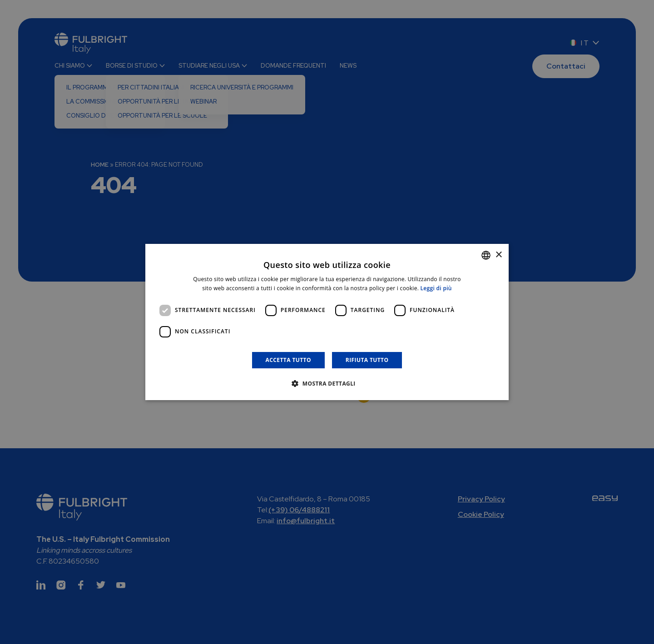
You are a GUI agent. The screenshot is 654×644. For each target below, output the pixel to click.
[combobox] (486, 255)
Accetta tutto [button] (288, 360)
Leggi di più (436, 288)
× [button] (498, 255)
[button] (327, 383)
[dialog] (327, 322)
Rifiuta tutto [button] (367, 360)
